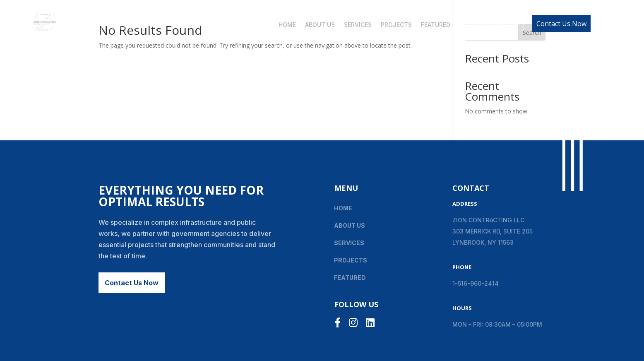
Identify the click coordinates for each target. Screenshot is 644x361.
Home (287, 25)
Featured (436, 25)
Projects (396, 25)
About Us (320, 25)
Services (358, 25)
